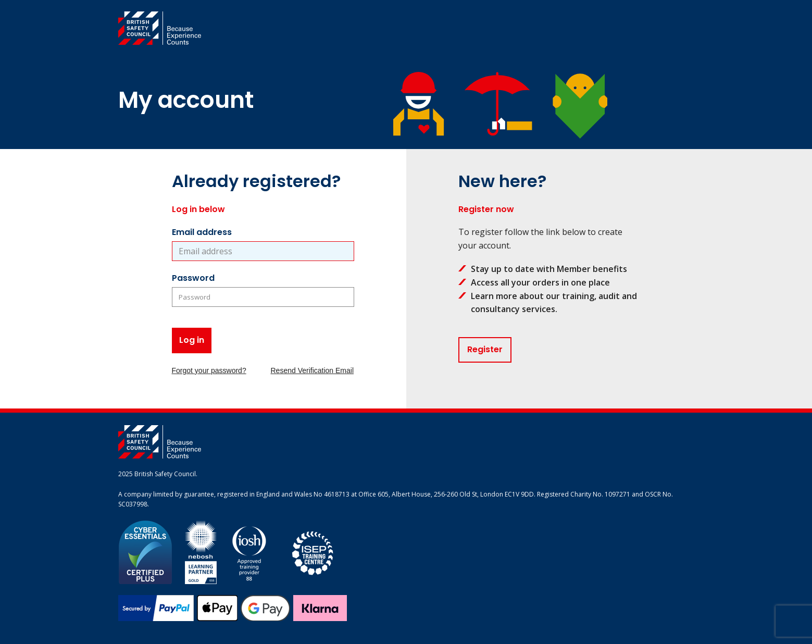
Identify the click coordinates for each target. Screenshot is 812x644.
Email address (202, 232)
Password (193, 278)
